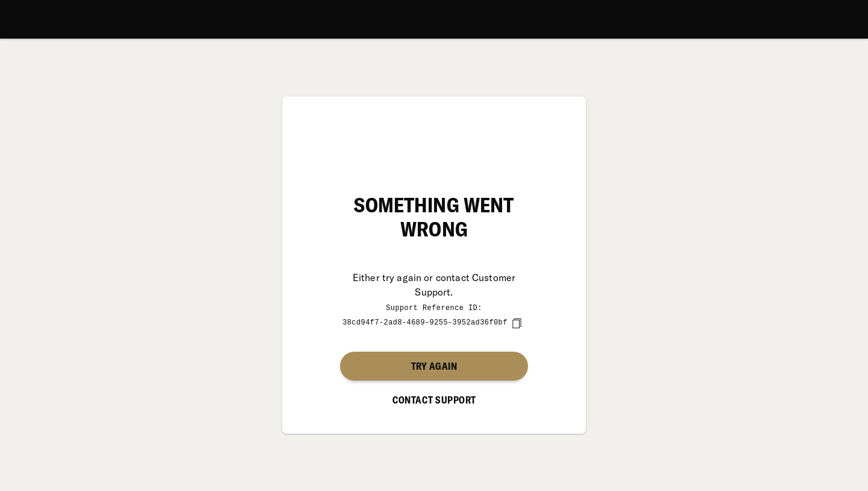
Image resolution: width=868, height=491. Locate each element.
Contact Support (434, 399)
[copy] (517, 323)
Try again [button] (434, 366)
